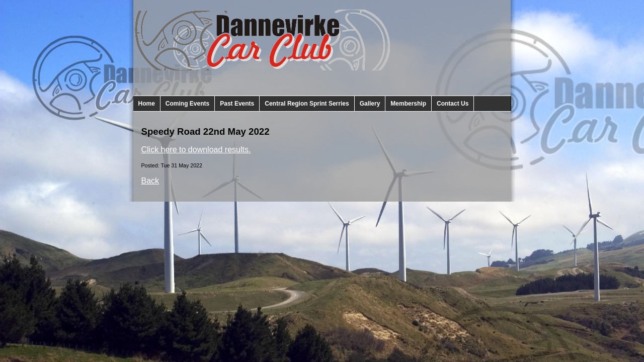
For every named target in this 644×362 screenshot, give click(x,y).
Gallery (370, 104)
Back (150, 181)
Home (147, 104)
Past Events (237, 104)
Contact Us (453, 104)
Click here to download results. (196, 150)
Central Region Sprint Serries (307, 104)
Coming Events (187, 104)
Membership (408, 104)
